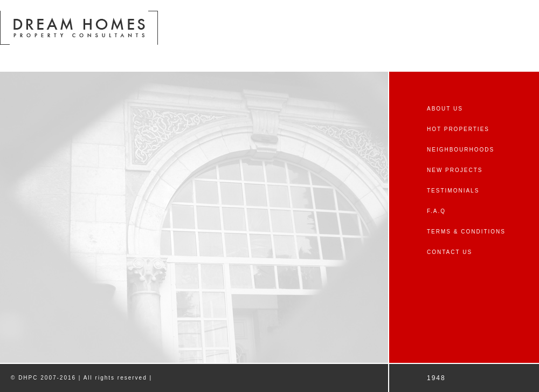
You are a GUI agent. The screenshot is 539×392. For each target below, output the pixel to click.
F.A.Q (436, 211)
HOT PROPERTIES (458, 129)
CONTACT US (450, 252)
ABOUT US (445, 109)
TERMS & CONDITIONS (466, 232)
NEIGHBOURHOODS (461, 150)
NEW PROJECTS (455, 170)
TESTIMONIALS (453, 191)
